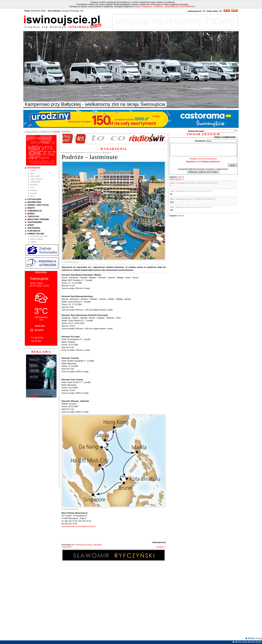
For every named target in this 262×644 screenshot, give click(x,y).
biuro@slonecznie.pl (87, 526)
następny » (161, 547)
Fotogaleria (34, 199)
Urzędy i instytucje (38, 205)
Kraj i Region (35, 176)
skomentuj (79, 545)
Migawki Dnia (34, 202)
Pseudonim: (201, 141)
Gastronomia (35, 222)
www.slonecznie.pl (69, 526)
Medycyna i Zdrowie (38, 219)
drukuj (89, 545)
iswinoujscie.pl (159, 542)
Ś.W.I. (32, 187)
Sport (32, 173)
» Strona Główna (31, 131)
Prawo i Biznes (36, 179)
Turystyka (33, 216)
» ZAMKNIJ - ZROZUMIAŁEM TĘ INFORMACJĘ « (175, 6)
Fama (32, 196)
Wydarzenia (34, 168)
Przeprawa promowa (39, 236)
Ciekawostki (35, 182)
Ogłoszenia (34, 228)
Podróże (34, 190)
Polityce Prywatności (143, 6)
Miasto (33, 170)
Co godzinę (37, 337)
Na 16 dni (36, 341)
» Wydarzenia (45, 131)
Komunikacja (35, 211)
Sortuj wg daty (176, 179)
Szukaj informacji (196, 131)
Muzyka (34, 193)
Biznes (31, 214)
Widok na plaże (37, 239)
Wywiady (34, 185)
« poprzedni (67, 547)
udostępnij (98, 545)
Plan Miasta (34, 231)
